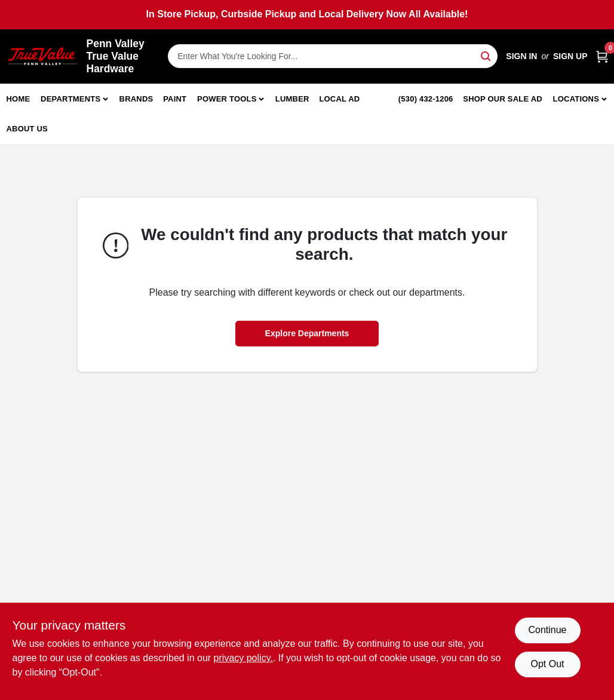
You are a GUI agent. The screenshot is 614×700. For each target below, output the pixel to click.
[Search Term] (333, 56)
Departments (70, 99)
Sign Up (570, 56)
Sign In (521, 56)
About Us (27, 129)
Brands (136, 99)
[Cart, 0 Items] (602, 56)
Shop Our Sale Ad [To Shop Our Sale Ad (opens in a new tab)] (503, 99)
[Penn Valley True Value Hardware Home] (42, 56)
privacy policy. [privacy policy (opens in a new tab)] (243, 658)
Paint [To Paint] (175, 99)
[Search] (486, 55)
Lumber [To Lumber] (292, 99)
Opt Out (547, 664)
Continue (547, 630)
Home (19, 99)
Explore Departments (307, 333)
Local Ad (339, 99)
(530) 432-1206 (426, 99)
